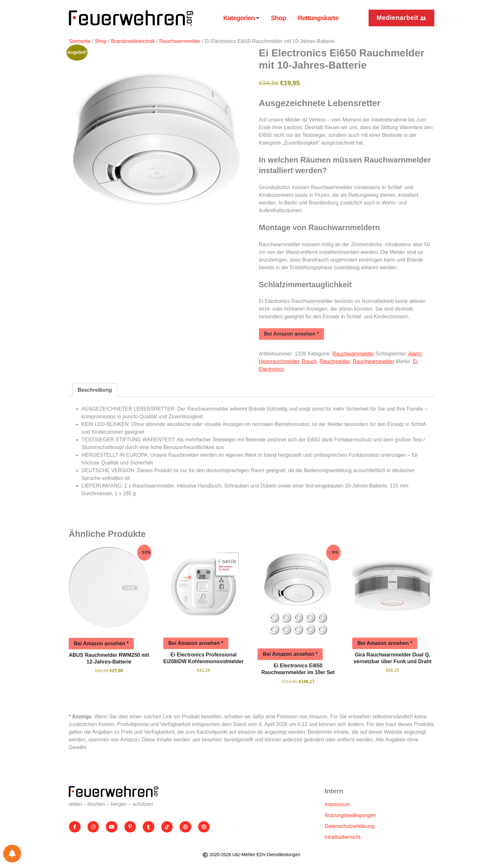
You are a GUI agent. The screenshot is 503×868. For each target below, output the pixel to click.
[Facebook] (75, 827)
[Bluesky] (204, 827)
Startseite (80, 41)
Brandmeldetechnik (133, 41)
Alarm (415, 354)
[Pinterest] (130, 827)
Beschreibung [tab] (95, 390)
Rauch (309, 361)
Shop (101, 41)
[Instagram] (93, 827)
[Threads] (185, 827)
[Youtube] (112, 827)
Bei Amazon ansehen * (291, 334)
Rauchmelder (335, 361)
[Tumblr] (149, 827)
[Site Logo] (114, 792)
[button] (401, 18)
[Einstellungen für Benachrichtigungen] (12, 854)
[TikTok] (167, 827)
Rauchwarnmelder (180, 41)
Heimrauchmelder (279, 361)
